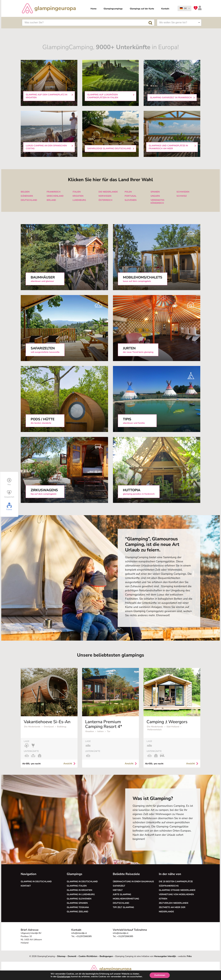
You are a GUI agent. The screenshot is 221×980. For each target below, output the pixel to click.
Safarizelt (119, 886)
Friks (189, 956)
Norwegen (105, 196)
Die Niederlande (108, 192)
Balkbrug (62, 727)
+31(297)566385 (84, 936)
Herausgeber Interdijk (165, 956)
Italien (77, 192)
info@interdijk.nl (79, 933)
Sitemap (61, 956)
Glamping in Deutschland (36, 882)
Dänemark (27, 196)
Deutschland (29, 200)
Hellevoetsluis (154, 730)
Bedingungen (106, 956)
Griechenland (55, 196)
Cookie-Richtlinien (88, 956)
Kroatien (78, 196)
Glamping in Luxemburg (81, 894)
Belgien (25, 192)
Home (94, 9)
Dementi (72, 956)
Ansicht (70, 764)
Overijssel (49, 727)
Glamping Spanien (77, 903)
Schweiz (182, 196)
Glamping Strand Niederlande (177, 890)
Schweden (183, 192)
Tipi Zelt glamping (123, 907)
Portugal (131, 196)
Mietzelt (118, 890)
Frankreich (54, 192)
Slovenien (131, 200)
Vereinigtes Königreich (157, 202)
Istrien (100, 731)
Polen (128, 192)
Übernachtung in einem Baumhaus (133, 882)
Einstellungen (62, 977)
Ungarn (155, 196)
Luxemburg (79, 200)
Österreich (105, 200)
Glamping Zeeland (78, 912)
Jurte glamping (122, 894)
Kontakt (165, 9)
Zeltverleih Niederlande (174, 903)
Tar (109, 731)
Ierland (51, 200)
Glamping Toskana (78, 907)
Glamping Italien (77, 886)
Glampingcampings (113, 9)
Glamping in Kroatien (79, 890)
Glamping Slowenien (79, 899)
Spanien (155, 192)
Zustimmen (162, 975)
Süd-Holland (173, 727)
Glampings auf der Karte (142, 9)
